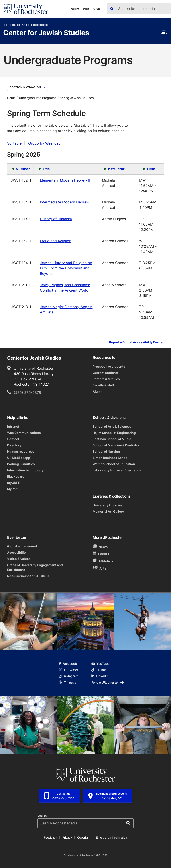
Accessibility (17, 552)
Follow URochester (108, 682)
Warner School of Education (114, 464)
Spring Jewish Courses (77, 98)
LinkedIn (100, 676)
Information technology (25, 470)
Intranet (13, 426)
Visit (86, 9)
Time (151, 169)
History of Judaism (56, 219)
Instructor (116, 169)
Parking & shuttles (21, 464)
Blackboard (16, 476)
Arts (99, 568)
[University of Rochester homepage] (26, 9)
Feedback (50, 837)
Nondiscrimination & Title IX (28, 576)
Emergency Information (112, 837)
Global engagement (22, 546)
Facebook (68, 664)
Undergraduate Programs (38, 98)
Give (97, 9)
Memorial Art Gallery (108, 511)
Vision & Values (19, 559)
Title (46, 169)
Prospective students (109, 366)
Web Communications (24, 433)
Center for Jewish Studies (46, 33)
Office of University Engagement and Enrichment (35, 567)
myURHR (14, 483)
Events (101, 554)
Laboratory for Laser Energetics (117, 470)
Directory (14, 445)
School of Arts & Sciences (26, 25)
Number (23, 169)
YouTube (100, 664)
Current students (106, 373)
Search (42, 816)
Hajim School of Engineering (114, 433)
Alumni (98, 391)
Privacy (67, 837)
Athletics (103, 561)
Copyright (84, 837)
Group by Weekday (44, 143)
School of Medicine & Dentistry (116, 445)
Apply (75, 9)
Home (11, 98)
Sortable (14, 143)
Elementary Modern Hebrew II (65, 180)
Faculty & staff (103, 385)
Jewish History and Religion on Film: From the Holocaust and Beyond (66, 268)
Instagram (69, 676)
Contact (13, 439)
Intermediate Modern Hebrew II (66, 202)
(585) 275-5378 (27, 392)
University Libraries (108, 505)
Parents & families (106, 379)
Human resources (21, 451)
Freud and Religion (56, 241)
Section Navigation (28, 87)
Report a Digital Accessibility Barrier (136, 342)
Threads (67, 682)
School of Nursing (106, 451)
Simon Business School (111, 458)
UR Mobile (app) (19, 458)
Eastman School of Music (112, 439)
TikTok (98, 670)
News (100, 547)
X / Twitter (69, 670)
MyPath (13, 489)
